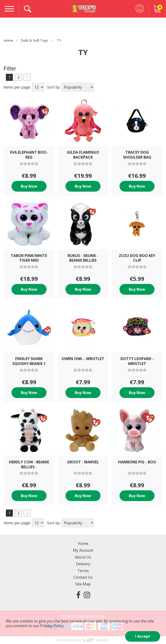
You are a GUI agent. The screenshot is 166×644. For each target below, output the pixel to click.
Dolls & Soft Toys (34, 40)
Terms (83, 571)
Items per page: (17, 87)
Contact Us (83, 577)
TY (59, 40)
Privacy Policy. (52, 626)
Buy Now (29, 186)
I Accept (143, 636)
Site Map (83, 584)
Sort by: (54, 87)
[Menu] (9, 9)
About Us (83, 557)
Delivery (83, 564)
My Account (83, 550)
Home (8, 40)
